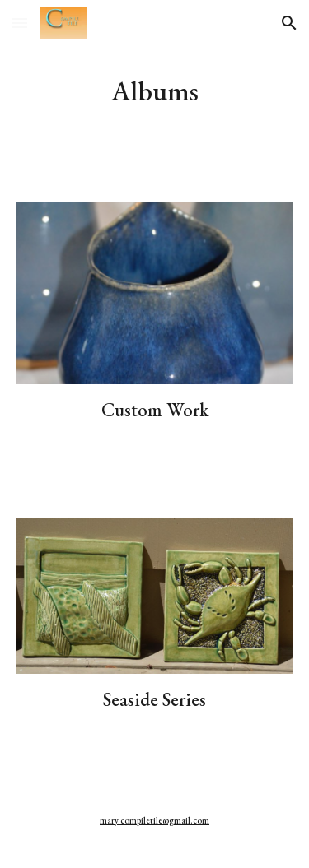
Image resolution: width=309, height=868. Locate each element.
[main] (155, 91)
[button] (20, 23)
